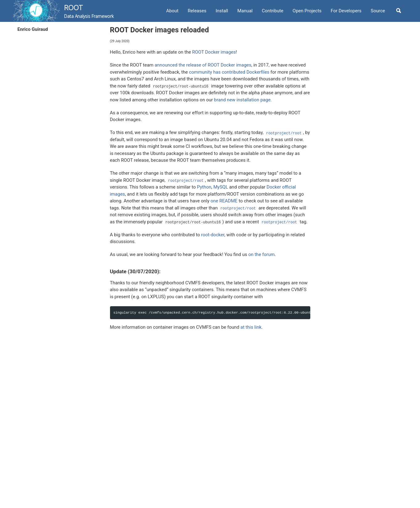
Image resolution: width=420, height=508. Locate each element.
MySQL (221, 187)
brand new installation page (242, 100)
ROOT (89, 11)
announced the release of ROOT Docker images (203, 65)
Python (204, 187)
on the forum (262, 254)
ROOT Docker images (214, 52)
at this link (251, 327)
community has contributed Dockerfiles (229, 72)
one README (224, 201)
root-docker (213, 235)
